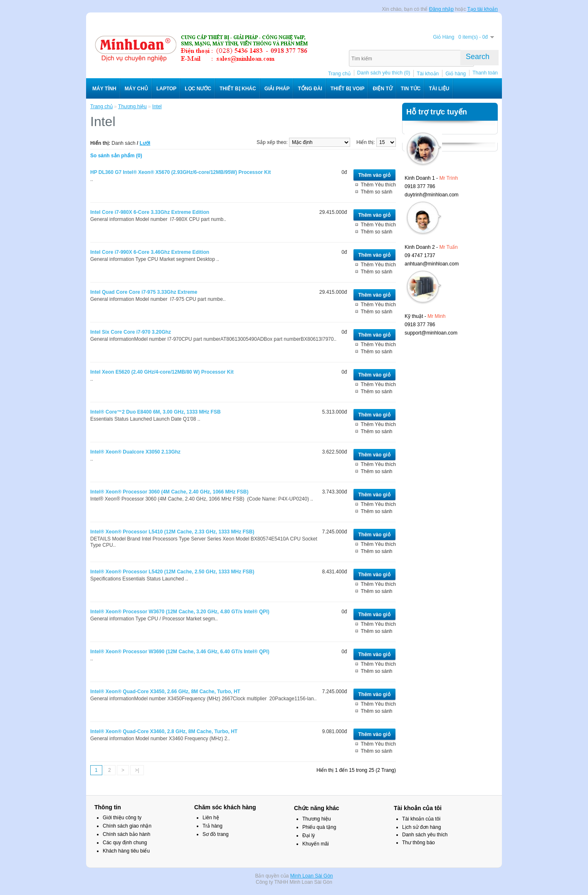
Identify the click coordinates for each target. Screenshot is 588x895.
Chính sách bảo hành (126, 834)
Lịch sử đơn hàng (421, 827)
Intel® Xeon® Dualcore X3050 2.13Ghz (135, 452)
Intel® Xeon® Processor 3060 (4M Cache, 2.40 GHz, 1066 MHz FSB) (169, 492)
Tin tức (411, 89)
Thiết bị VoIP (348, 89)
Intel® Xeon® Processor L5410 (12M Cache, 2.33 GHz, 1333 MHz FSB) (172, 532)
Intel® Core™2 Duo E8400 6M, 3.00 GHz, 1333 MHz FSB (156, 412)
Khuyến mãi (316, 844)
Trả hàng (212, 826)
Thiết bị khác (238, 89)
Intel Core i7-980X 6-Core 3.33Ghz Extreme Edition (150, 212)
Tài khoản (428, 74)
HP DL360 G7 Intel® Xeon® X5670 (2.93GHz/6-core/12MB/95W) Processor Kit (180, 172)
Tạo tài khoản (483, 9)
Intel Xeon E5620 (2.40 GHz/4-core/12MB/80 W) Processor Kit (162, 372)
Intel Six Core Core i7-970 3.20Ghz (131, 332)
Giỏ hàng (456, 74)
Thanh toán (485, 73)
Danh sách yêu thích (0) (384, 73)
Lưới (145, 143)
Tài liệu (439, 89)
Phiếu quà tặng (319, 827)
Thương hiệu (132, 107)
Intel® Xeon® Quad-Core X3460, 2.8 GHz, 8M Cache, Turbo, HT (164, 731)
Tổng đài (310, 89)
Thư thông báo (419, 843)
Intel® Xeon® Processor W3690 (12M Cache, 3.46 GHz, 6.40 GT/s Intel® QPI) (180, 652)
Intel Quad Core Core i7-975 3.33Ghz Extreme (144, 292)
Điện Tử (382, 89)
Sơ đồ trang (216, 834)
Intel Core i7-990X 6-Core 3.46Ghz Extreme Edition (150, 252)
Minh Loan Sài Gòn (312, 876)
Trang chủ (339, 74)
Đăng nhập (441, 9)
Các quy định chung (125, 843)
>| (137, 770)
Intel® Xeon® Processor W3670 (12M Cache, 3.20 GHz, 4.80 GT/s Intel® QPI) (180, 612)
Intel (157, 107)
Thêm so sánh (377, 192)
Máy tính (104, 89)
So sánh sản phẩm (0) (116, 156)
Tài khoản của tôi (421, 819)
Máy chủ (136, 89)
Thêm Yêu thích (379, 185)
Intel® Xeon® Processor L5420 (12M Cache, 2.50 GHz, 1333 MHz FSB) (172, 572)
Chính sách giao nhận (127, 826)
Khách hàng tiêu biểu (126, 851)
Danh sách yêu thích (425, 835)
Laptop (166, 89)
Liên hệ (211, 818)
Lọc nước (198, 89)
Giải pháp (277, 89)
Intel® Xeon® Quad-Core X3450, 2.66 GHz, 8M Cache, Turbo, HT (165, 692)
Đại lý (309, 835)
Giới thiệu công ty (122, 818)
